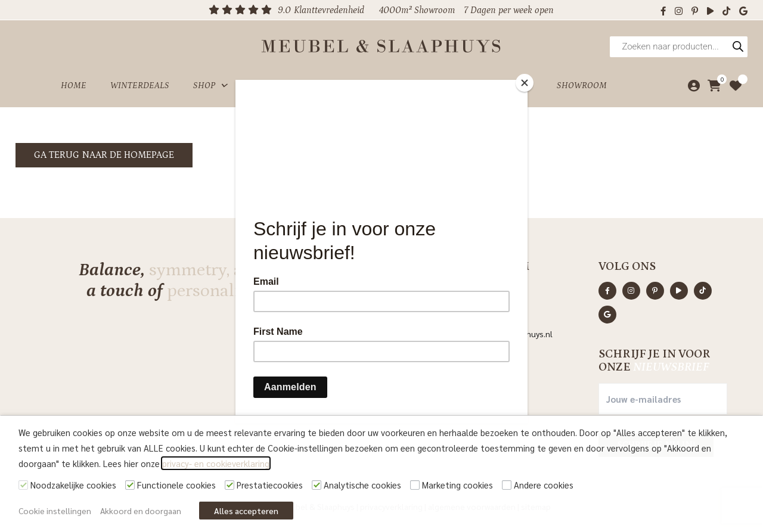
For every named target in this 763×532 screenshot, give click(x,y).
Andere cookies (544, 485)
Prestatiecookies (270, 485)
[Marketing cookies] (415, 485)
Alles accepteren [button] (246, 511)
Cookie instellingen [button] (55, 511)
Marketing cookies (458, 485)
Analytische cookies (362, 485)
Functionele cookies (176, 485)
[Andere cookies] (507, 485)
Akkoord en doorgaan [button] (141, 511)
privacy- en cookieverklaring (216, 463)
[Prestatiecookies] (229, 485)
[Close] (525, 83)
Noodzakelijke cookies (73, 485)
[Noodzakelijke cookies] (23, 485)
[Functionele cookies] (130, 485)
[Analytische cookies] (317, 485)
